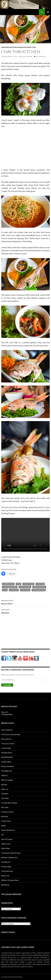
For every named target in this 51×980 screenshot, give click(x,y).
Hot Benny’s (6, 862)
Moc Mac (5, 807)
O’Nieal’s (5, 794)
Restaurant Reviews (23, 47)
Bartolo (4, 785)
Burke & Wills (25, 602)
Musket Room (7, 753)
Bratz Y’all (5, 876)
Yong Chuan (6, 821)
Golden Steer (6, 762)
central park (8, 584)
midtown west (39, 587)
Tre (3, 835)
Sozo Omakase (7, 730)
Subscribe (7, 685)
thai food (14, 590)
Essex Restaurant (8, 830)
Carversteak (6, 748)
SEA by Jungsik (7, 780)
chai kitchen (29, 584)
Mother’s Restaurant (9, 857)
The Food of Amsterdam (11, 734)
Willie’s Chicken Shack (10, 880)
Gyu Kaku (5, 798)
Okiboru (5, 775)
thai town (25, 590)
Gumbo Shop (6, 867)
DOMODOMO (7, 757)
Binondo (5, 816)
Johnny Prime (27, 57)
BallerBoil (25, 611)
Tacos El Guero (7, 839)
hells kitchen (25, 587)
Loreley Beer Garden (9, 803)
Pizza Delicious (7, 871)
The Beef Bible (7, 714)
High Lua (5, 789)
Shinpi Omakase (8, 766)
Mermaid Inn (6, 739)
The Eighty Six (7, 771)
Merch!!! (5, 712)
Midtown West (7, 47)
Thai (34, 47)
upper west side (39, 590)
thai (5, 590)
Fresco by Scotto (8, 744)
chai (19, 584)
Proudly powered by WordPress (12, 977)
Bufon (4, 826)
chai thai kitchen (10, 587)
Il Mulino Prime (7, 812)
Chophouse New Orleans (11, 853)
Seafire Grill (6, 844)
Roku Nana (6, 848)
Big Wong (5, 885)
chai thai (40, 584)
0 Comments (41, 57)
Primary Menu (48, 12)
